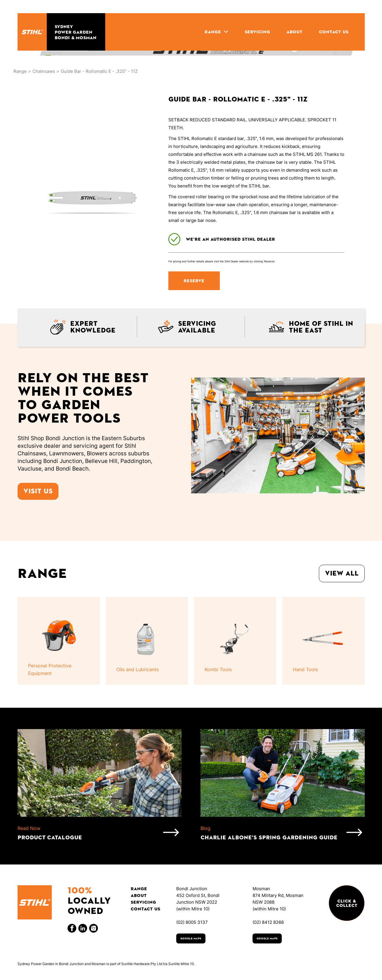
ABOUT (294, 32)
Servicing (143, 902)
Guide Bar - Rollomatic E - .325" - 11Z (99, 71)
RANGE (213, 32)
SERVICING (257, 32)
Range (20, 71)
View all (342, 573)
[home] (32, 32)
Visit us (38, 491)
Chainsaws (44, 71)
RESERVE (194, 281)
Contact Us (145, 909)
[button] (216, 32)
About (139, 895)
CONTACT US (334, 32)
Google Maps (191, 938)
